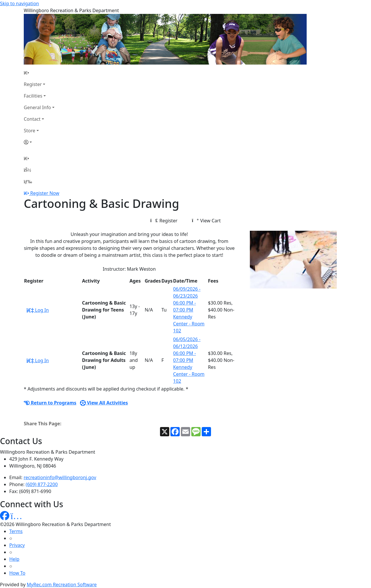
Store (30, 131)
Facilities (33, 96)
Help (14, 559)
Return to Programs (50, 403)
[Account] (39, 142)
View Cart (206, 221)
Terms (16, 531)
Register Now (45, 193)
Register (33, 84)
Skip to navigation (19, 3)
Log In (38, 310)
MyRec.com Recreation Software (62, 585)
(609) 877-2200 (42, 484)
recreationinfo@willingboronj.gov (60, 477)
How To (17, 573)
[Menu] (28, 182)
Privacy (17, 545)
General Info (37, 107)
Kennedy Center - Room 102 (189, 324)
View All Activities (104, 403)
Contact (32, 119)
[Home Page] (39, 73)
